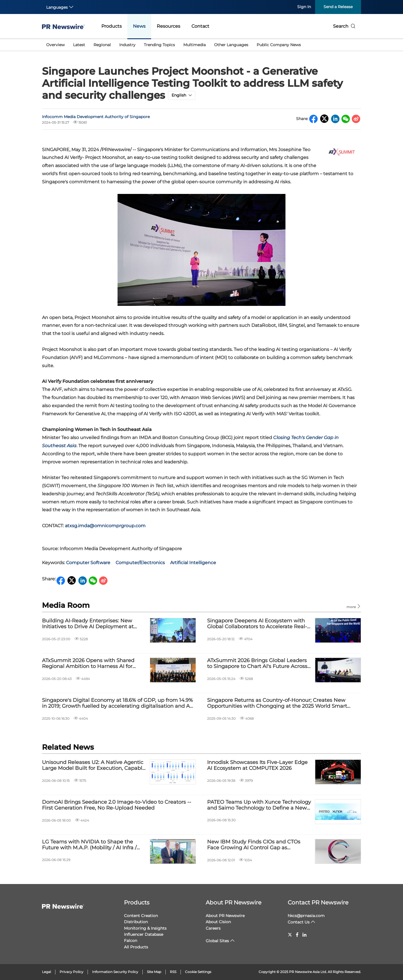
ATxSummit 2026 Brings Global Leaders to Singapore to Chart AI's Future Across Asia (257, 664)
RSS (173, 972)
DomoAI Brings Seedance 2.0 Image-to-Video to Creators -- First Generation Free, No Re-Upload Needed (117, 805)
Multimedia (195, 45)
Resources (168, 26)
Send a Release (338, 7)
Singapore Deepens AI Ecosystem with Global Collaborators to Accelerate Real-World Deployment (257, 624)
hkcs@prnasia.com (306, 916)
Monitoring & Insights (145, 928)
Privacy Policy (72, 972)
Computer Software (88, 563)
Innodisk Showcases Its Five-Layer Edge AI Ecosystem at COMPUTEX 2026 (257, 766)
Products (112, 26)
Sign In (304, 7)
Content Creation (141, 916)
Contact (200, 26)
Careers (213, 928)
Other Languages (231, 45)
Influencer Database (144, 934)
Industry (127, 45)
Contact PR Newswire (318, 902)
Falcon (131, 941)
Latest (79, 45)
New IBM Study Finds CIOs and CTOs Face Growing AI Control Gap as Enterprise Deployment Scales (254, 845)
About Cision (218, 922)
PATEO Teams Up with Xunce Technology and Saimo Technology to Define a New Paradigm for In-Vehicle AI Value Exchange (259, 805)
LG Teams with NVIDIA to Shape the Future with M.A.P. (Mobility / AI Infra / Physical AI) (89, 845)
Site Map (154, 972)
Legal (46, 972)
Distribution (136, 922)
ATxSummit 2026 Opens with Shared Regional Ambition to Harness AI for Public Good (88, 664)
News (139, 26)
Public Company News (279, 45)
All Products (136, 947)
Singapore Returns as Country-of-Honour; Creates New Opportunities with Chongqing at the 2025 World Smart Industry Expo (277, 703)
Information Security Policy (115, 972)
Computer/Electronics (140, 563)
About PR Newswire (234, 902)
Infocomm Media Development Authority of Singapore (96, 117)
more (354, 607)
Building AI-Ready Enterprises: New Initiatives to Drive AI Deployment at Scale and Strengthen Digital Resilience (92, 624)
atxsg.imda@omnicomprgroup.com (105, 526)
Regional (102, 45)
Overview (55, 45)
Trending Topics (159, 45)
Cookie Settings (198, 972)
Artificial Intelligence (193, 563)
